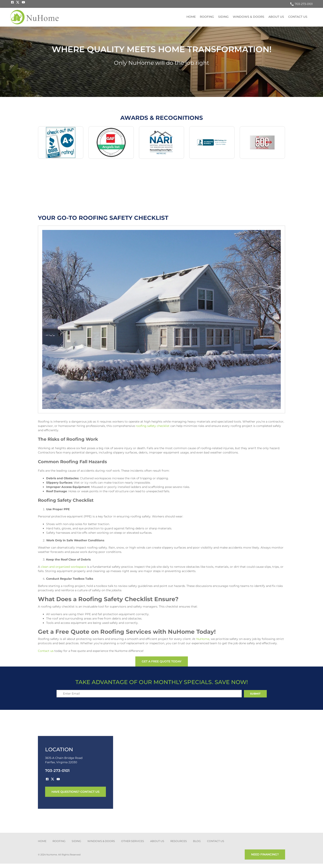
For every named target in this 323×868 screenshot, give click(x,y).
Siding (223, 17)
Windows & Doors (249, 17)
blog (197, 841)
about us (157, 841)
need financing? (265, 854)
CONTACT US (216, 841)
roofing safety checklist (153, 426)
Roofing (207, 17)
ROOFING (59, 841)
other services (133, 841)
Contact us (46, 651)
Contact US (298, 17)
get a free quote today (162, 661)
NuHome (203, 639)
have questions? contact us (75, 791)
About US (276, 17)
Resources (179, 841)
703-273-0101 (301, 4)
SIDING (76, 841)
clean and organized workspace (63, 567)
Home (191, 17)
